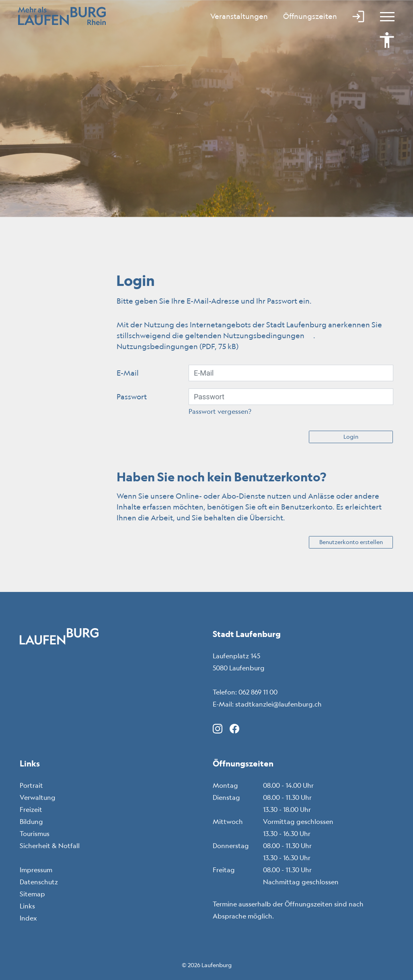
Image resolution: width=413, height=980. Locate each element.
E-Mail (128, 373)
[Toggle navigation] (384, 16)
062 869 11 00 (258, 692)
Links (27, 906)
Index (28, 918)
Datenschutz (39, 882)
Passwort (132, 397)
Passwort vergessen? (220, 411)
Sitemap (32, 894)
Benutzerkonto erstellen (351, 542)
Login (351, 437)
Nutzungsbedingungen (268, 335)
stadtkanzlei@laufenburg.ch (278, 704)
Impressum (36, 870)
